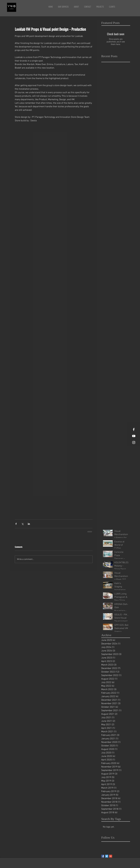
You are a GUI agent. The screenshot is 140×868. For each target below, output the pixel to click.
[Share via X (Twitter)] (22, 524)
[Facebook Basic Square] (103, 856)
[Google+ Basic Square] (111, 856)
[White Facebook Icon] (134, 429)
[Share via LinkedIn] (29, 524)
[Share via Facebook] (16, 524)
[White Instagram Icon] (134, 442)
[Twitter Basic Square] (107, 856)
